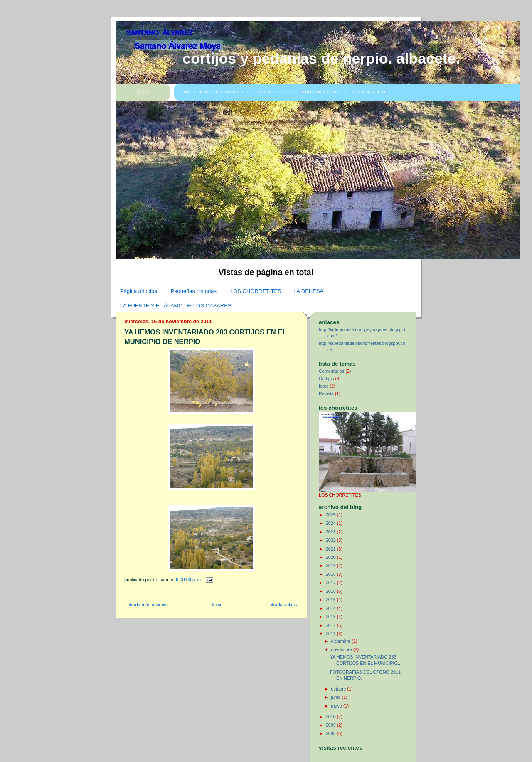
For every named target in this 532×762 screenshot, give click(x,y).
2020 (331, 557)
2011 (331, 634)
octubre (339, 689)
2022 (331, 540)
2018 (331, 574)
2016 (331, 591)
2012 (331, 625)
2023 (331, 532)
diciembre (342, 641)
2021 (331, 549)
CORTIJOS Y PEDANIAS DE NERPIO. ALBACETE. (321, 59)
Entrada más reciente (146, 605)
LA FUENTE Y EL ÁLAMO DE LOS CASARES (176, 306)
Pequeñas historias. (195, 291)
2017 (331, 583)
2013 (331, 617)
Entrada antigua (283, 605)
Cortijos (326, 379)
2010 (331, 717)
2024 (331, 523)
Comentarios (331, 371)
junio (337, 697)
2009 (331, 725)
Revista (326, 393)
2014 (331, 608)
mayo (337, 706)
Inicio (217, 605)
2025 (331, 515)
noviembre (342, 649)
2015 (331, 600)
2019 (331, 565)
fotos (324, 386)
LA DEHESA (308, 291)
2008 (331, 733)
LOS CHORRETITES (256, 291)
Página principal (139, 291)
